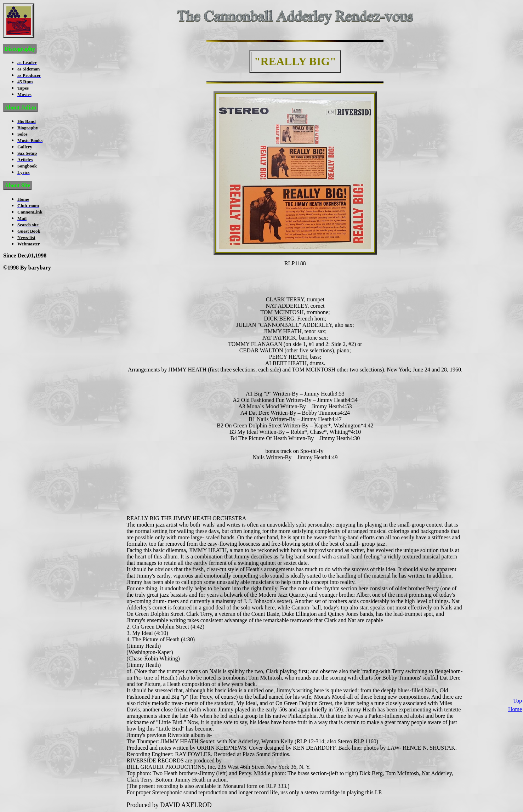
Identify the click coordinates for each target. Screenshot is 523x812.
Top (518, 674)
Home (515, 683)
